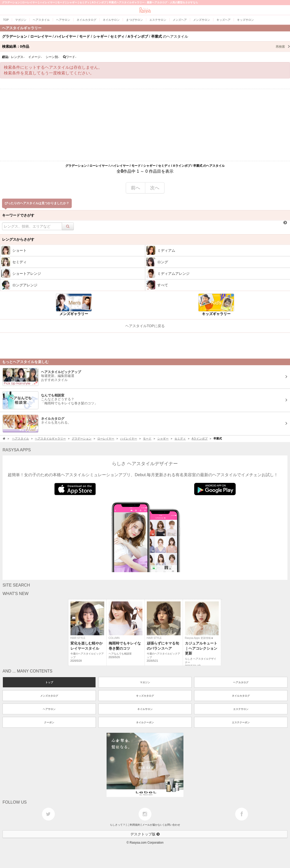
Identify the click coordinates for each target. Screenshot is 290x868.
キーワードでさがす (18, 215)
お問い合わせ (172, 825)
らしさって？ (118, 825)
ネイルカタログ (241, 696)
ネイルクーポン (145, 722)
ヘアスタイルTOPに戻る (145, 326)
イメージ (35, 57)
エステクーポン (241, 722)
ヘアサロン (49, 709)
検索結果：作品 (146, 46)
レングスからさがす (18, 239)
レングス (18, 57)
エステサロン (241, 709)
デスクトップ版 (145, 834)
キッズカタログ (145, 696)
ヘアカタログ (241, 682)
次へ (155, 188)
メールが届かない (152, 825)
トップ (49, 682)
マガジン (145, 682)
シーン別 (53, 57)
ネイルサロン (145, 709)
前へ (136, 188)
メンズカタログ (49, 696)
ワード (70, 57)
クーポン (49, 722)
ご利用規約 (134, 825)
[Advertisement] (145, 125)
